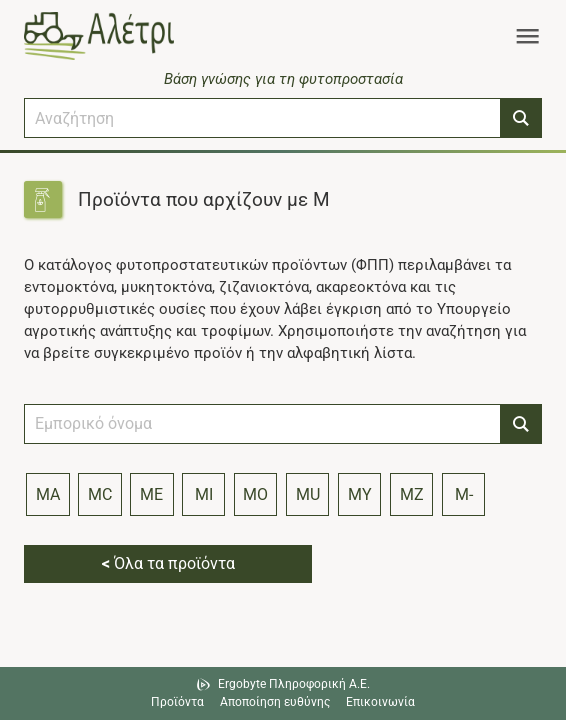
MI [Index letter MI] (204, 494)
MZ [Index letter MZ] (412, 494)
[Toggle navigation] (527, 36)
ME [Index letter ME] (151, 494)
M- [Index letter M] (464, 494)
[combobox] (262, 118)
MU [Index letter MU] (308, 494)
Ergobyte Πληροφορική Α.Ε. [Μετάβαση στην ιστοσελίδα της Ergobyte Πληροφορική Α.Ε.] (294, 684)
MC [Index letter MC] (100, 494)
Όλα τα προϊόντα (168, 563)
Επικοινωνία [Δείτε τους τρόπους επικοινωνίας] (380, 702)
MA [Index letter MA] (48, 494)
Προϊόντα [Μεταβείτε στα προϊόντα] (177, 702)
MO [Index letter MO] (255, 494)
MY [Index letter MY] (360, 494)
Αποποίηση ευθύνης (275, 702)
